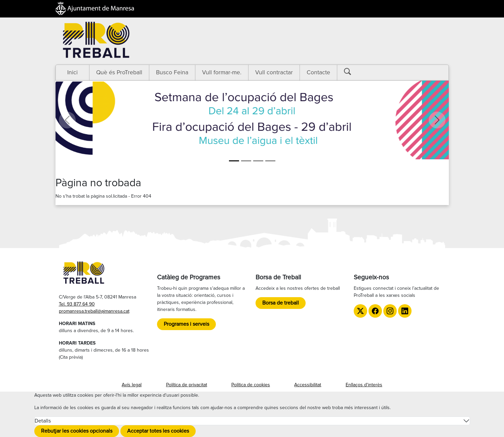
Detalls (43, 421)
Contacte (318, 72)
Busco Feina (172, 72)
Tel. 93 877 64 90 (77, 304)
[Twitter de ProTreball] (360, 311)
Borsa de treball (281, 303)
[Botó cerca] (352, 72)
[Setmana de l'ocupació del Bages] (234, 161)
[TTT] (270, 161)
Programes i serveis (186, 324)
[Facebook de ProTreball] (375, 311)
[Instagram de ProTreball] (390, 311)
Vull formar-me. (222, 72)
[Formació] (246, 161)
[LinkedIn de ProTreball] (405, 311)
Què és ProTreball (119, 72)
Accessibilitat (308, 385)
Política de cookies (251, 385)
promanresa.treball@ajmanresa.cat (94, 311)
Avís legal (132, 385)
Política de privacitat (187, 385)
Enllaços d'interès (364, 385)
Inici (72, 72)
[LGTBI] (258, 161)
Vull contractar (274, 72)
